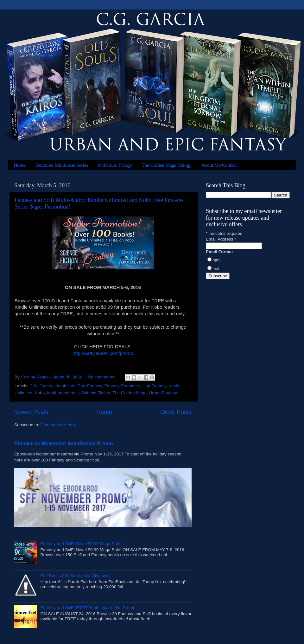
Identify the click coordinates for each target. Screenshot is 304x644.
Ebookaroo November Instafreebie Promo (63, 444)
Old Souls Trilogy (115, 165)
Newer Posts (31, 412)
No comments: (102, 377)
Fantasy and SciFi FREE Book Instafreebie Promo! (88, 608)
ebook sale (65, 386)
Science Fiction (96, 393)
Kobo (40, 393)
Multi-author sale (63, 393)
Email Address (221, 239)
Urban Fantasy (163, 393)
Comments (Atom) (58, 425)
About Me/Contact (219, 165)
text (216, 269)
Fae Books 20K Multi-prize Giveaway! (76, 576)
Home (20, 165)
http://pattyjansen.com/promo (103, 353)
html (217, 260)
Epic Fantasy (90, 386)
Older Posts (176, 412)
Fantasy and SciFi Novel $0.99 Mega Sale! (81, 544)
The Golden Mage (130, 393)
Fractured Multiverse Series (62, 165)
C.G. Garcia (41, 386)
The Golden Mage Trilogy (167, 165)
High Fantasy (154, 386)
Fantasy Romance (122, 386)
